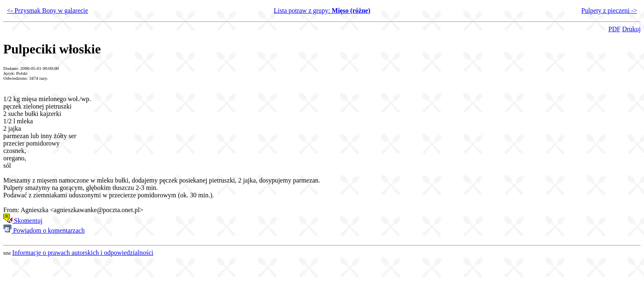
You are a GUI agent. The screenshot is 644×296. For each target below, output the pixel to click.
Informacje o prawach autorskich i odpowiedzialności (83, 253)
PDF (614, 29)
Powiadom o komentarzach (44, 230)
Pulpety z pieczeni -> (609, 10)
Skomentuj (23, 221)
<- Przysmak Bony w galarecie (47, 10)
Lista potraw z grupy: (322, 10)
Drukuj (631, 29)
